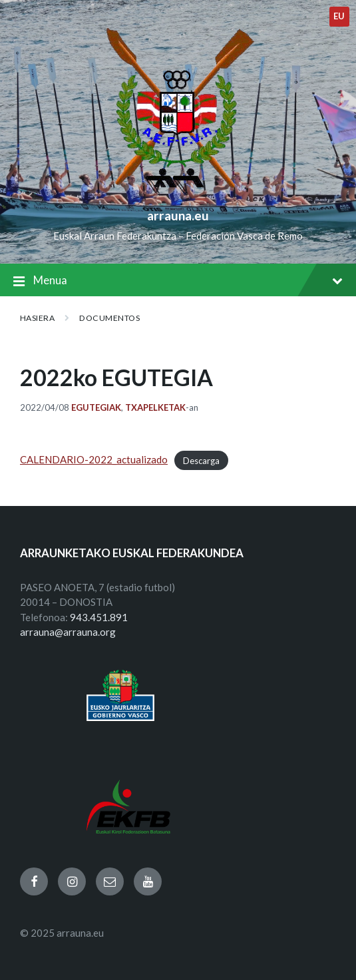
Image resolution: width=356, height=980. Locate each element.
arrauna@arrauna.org (68, 632)
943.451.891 (99, 617)
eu (339, 16)
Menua (178, 281)
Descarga (201, 460)
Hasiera (37, 318)
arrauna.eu (178, 215)
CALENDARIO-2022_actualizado (94, 459)
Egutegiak (96, 407)
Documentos (109, 318)
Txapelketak (155, 407)
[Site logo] (178, 194)
